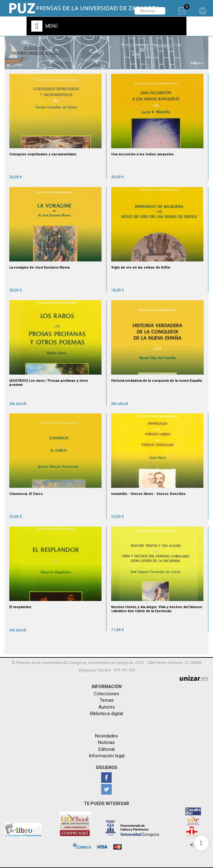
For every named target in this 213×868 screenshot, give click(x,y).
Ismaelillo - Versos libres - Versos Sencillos (148, 494)
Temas (107, 700)
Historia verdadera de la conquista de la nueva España (156, 381)
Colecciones (106, 694)
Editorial (106, 749)
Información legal (107, 756)
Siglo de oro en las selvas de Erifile (141, 267)
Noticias (106, 742)
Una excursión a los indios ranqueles (143, 154)
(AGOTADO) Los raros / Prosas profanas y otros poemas (49, 383)
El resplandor (20, 607)
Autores (107, 707)
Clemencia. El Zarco (26, 494)
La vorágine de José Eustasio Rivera (39, 267)
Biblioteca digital (106, 714)
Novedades (106, 736)
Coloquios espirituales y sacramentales (43, 154)
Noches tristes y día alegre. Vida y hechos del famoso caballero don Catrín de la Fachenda (157, 609)
